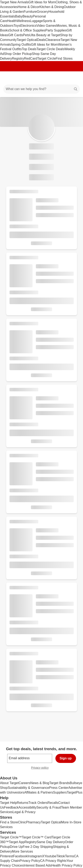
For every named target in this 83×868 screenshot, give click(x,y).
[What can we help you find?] (41, 89)
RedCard (30, 59)
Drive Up (16, 847)
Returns (23, 803)
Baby (19, 16)
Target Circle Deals (50, 49)
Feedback (11, 807)
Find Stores (64, 59)
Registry (18, 59)
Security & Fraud (49, 807)
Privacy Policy (30, 861)
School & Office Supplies (27, 30)
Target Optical (27, 40)
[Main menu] (9, 78)
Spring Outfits (21, 45)
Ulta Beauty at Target (45, 35)
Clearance (53, 40)
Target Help (8, 803)
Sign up (66, 758)
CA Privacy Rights (53, 861)
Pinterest (6, 856)
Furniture (30, 12)
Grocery (43, 12)
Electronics (28, 26)
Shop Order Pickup (18, 54)
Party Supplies (56, 30)
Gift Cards (15, 35)
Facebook (20, 856)
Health (12, 21)
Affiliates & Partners (39, 792)
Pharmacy (33, 822)
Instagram (35, 856)
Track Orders (38, 803)
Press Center (59, 788)
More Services (22, 851)
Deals (41, 40)
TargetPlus (75, 792)
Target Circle (47, 59)
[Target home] (42, 78)
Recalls (53, 803)
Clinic (22, 822)
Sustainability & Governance (28, 788)
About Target (9, 783)
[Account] (64, 78)
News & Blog (40, 783)
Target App (17, 842)
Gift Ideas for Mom (42, 2)
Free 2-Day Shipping (38, 847)
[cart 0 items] (74, 78)
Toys (17, 26)
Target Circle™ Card (37, 837)
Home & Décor (29, 7)
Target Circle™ (11, 837)
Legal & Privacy (24, 812)
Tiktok (61, 856)
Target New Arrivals (14, 2)
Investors (17, 792)
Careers (24, 783)
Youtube (50, 856)
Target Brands (60, 783)
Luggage (36, 21)
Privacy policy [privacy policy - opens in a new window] (42, 768)
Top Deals (29, 49)
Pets (26, 35)
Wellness (23, 21)
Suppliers (60, 792)
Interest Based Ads (37, 865)
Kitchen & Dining (51, 7)
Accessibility (27, 807)
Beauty (28, 16)
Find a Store (9, 822)
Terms (69, 856)
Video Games (46, 26)
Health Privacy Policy (67, 865)
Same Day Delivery (51, 842)
